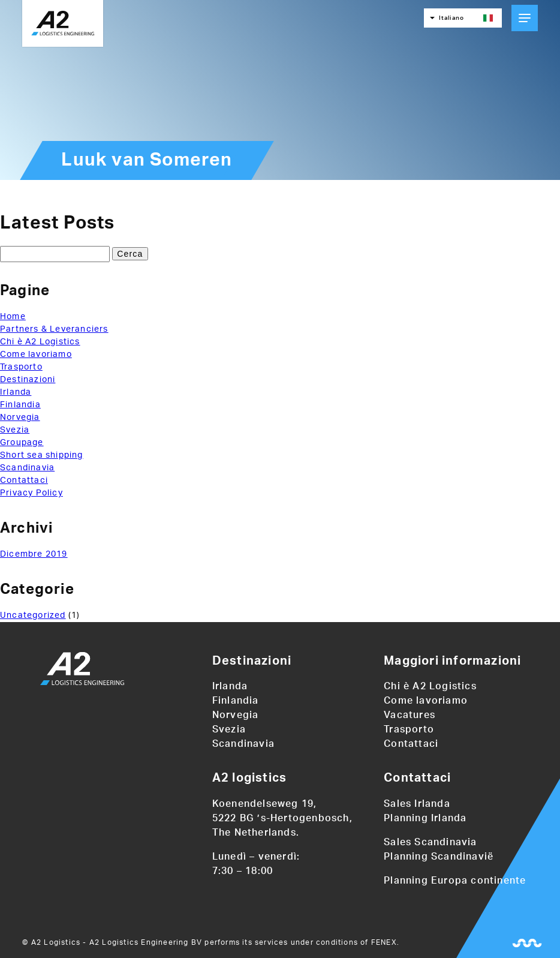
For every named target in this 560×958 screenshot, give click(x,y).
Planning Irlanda (425, 818)
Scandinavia (27, 468)
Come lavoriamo (36, 355)
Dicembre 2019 (34, 554)
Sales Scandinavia (430, 842)
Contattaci (24, 480)
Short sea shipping (42, 455)
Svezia (15, 430)
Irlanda (16, 392)
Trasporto (21, 367)
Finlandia (20, 405)
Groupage (22, 443)
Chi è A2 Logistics (40, 342)
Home (13, 317)
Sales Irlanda (417, 804)
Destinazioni (28, 380)
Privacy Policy (31, 493)
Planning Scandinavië (439, 857)
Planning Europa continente (455, 881)
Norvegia (20, 418)
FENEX (384, 942)
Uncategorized (33, 615)
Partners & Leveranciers (54, 329)
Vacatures (410, 715)
